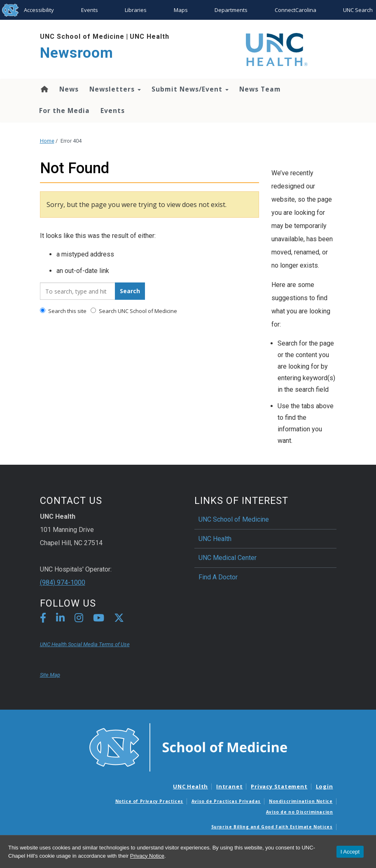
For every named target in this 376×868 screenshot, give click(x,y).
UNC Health (149, 36)
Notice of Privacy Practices (149, 801)
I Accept (350, 852)
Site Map (50, 675)
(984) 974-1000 (63, 582)
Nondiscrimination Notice (301, 801)
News (69, 89)
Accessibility (39, 10)
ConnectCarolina (295, 10)
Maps (181, 10)
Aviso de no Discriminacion (300, 812)
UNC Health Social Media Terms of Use (85, 644)
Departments (231, 10)
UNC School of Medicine (82, 36)
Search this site (63, 311)
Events (90, 10)
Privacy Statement (279, 786)
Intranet (229, 786)
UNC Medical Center (228, 558)
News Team (260, 89)
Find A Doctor (218, 577)
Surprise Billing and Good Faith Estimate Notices (272, 827)
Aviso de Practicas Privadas (226, 801)
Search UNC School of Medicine (134, 311)
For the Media (64, 111)
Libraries (136, 10)
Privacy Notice (147, 856)
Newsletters (115, 89)
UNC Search (358, 10)
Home (44, 89)
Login (325, 786)
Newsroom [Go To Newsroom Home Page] (77, 53)
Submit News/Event (190, 89)
